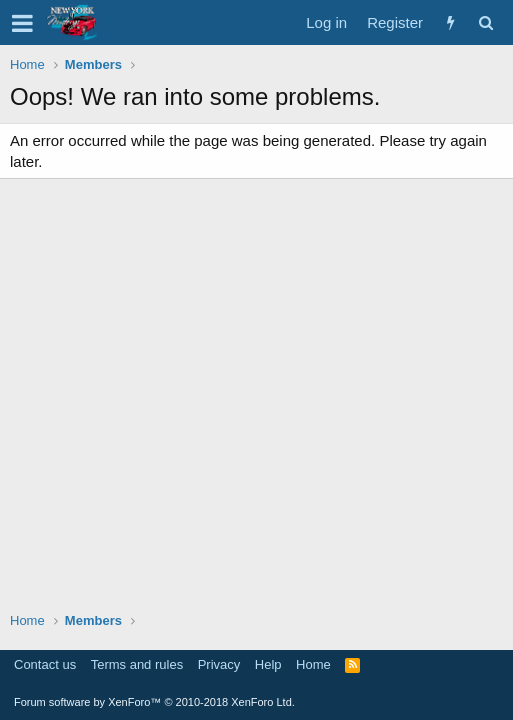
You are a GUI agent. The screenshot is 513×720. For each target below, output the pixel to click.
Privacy (219, 664)
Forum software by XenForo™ (154, 702)
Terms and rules (137, 664)
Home (313, 664)
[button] (22, 23)
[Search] (485, 22)
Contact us (45, 664)
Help (268, 664)
